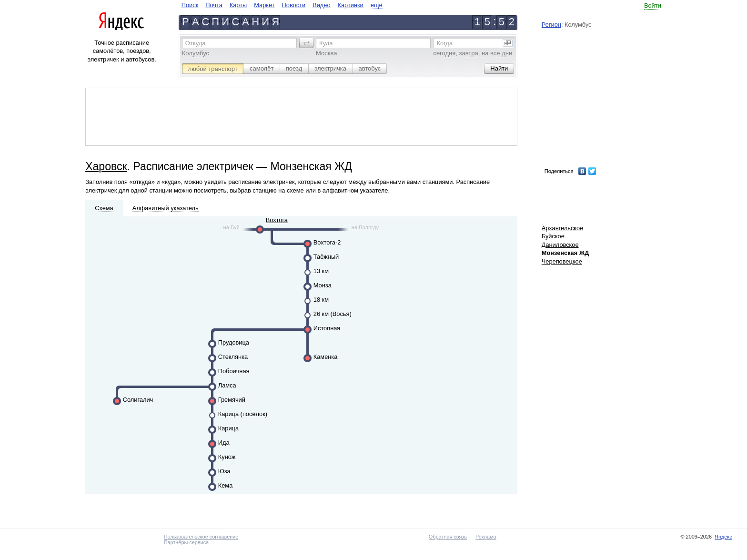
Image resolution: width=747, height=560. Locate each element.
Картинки (351, 5)
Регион (551, 25)
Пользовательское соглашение (201, 537)
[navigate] (282, 5)
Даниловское (560, 245)
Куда (326, 43)
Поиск (190, 5)
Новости (294, 5)
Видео (321, 5)
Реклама (486, 537)
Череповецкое (562, 261)
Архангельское (563, 228)
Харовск (106, 166)
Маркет (264, 5)
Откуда (196, 43)
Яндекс (723, 537)
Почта (214, 5)
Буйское (553, 236)
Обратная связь (448, 537)
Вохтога (277, 220)
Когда (444, 43)
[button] (306, 43)
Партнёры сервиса (186, 542)
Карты (238, 5)
